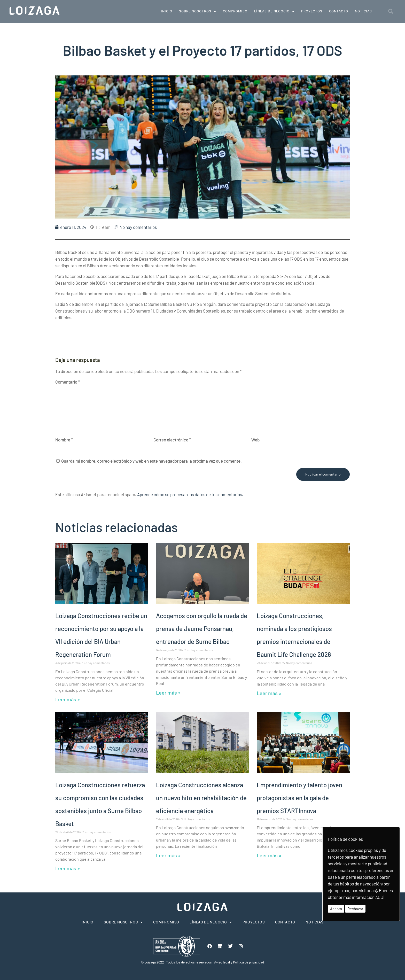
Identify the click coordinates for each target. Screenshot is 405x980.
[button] (391, 11)
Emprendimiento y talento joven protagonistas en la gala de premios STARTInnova (299, 798)
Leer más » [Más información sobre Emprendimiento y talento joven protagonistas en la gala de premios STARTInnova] (269, 855)
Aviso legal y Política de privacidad (239, 962)
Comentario (68, 382)
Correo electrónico (172, 440)
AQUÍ (380, 897)
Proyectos (312, 11)
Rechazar (355, 909)
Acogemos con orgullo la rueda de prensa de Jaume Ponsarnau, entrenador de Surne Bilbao (202, 629)
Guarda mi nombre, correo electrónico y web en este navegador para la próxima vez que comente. (151, 461)
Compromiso (235, 11)
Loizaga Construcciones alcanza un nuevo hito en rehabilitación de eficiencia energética (201, 798)
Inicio (167, 11)
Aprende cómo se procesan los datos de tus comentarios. (190, 494)
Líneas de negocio (274, 11)
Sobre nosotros (198, 11)
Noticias (363, 11)
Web (255, 440)
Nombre (64, 440)
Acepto (336, 909)
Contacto (339, 11)
